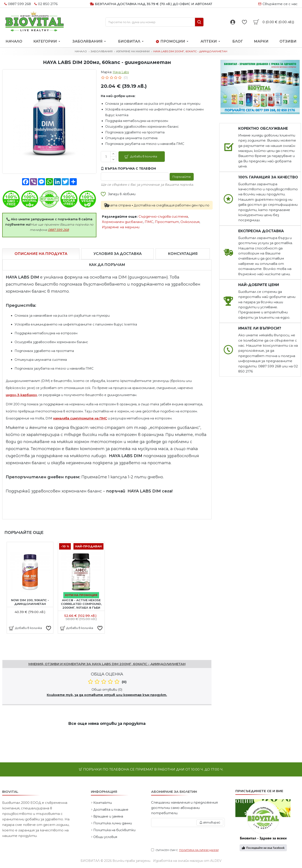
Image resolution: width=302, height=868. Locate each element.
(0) (126, 78)
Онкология (190, 222)
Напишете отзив (18, 654)
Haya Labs (121, 72)
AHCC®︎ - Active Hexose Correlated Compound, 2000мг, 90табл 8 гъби (81, 604)
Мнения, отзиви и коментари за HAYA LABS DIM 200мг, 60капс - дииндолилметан (107, 664)
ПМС (149, 222)
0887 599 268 (58, 230)
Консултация (183, 254)
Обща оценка (107, 674)
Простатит (167, 222)
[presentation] (188, 838)
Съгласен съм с (185, 850)
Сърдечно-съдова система (163, 216)
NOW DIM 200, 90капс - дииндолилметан (30, 602)
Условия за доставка (118, 254)
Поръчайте (181, 177)
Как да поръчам (107, 265)
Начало (81, 51)
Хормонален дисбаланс (123, 222)
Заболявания (102, 51)
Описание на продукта (41, 254)
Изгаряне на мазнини (133, 51)
